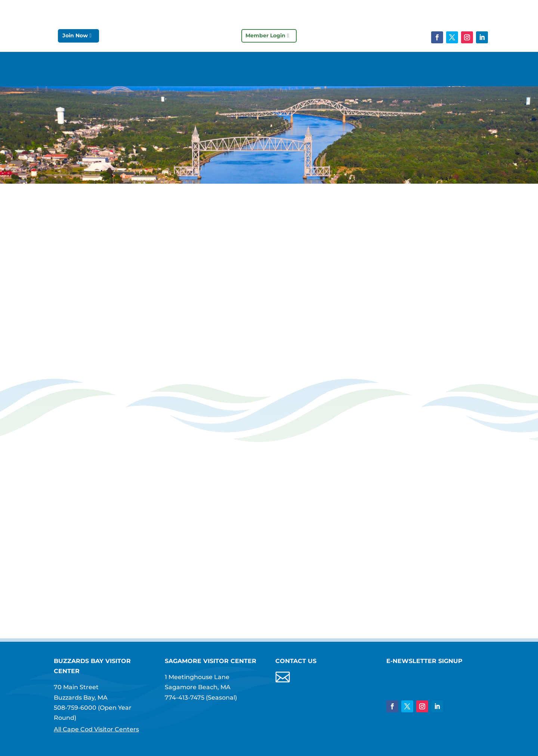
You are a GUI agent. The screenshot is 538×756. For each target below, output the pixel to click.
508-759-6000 (75, 708)
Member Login (265, 35)
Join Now (75, 35)
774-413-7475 (185, 698)
